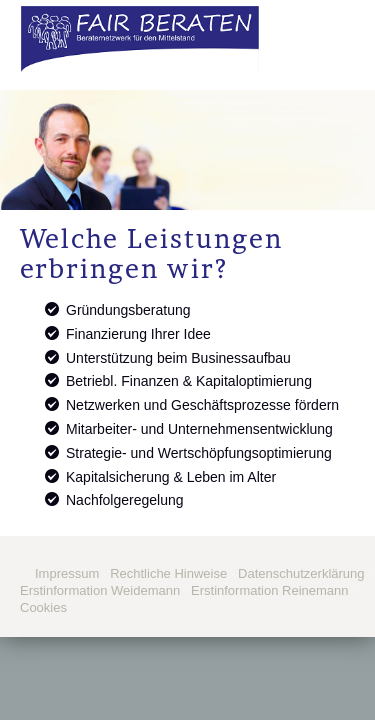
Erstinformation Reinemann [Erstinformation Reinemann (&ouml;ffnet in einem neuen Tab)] (270, 590)
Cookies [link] (43, 607)
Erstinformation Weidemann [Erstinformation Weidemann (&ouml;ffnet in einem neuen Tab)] (100, 590)
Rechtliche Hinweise (168, 573)
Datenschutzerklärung (301, 573)
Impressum (67, 573)
